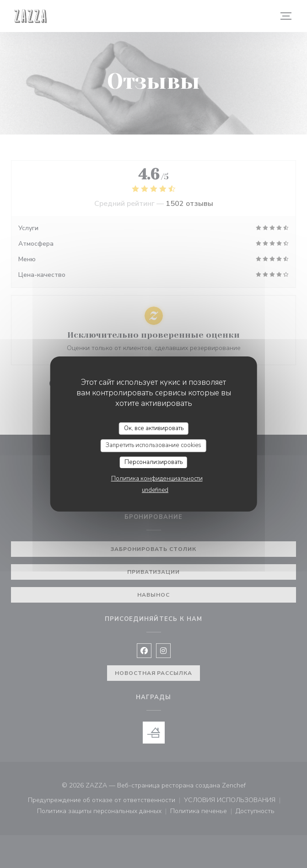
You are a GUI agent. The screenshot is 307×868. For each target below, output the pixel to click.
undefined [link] (155, 490)
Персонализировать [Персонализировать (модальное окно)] (153, 462)
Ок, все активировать (154, 428)
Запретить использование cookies (153, 445)
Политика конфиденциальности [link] (157, 479)
